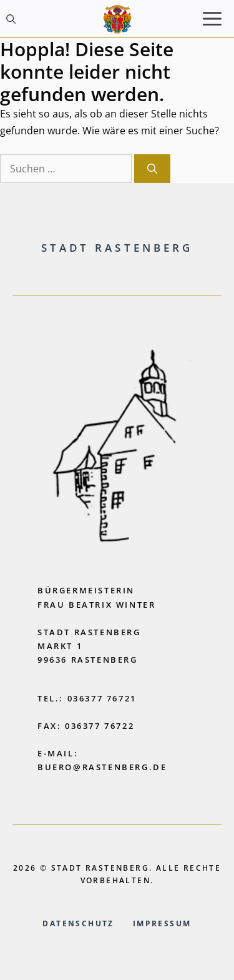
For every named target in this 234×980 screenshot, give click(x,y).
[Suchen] (152, 169)
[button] (11, 19)
